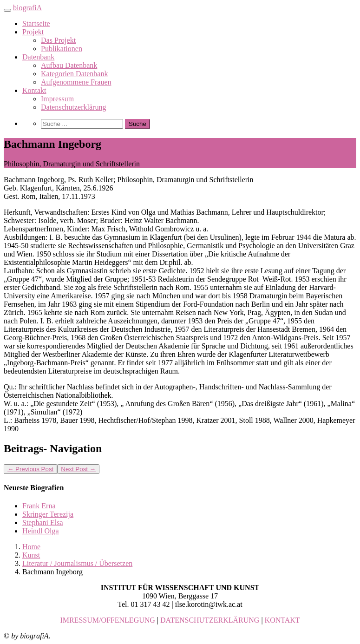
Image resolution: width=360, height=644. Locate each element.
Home (31, 547)
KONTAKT (282, 620)
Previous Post (30, 469)
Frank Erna (39, 506)
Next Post (78, 469)
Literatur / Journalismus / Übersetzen (77, 563)
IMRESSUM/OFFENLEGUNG (107, 620)
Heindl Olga (41, 531)
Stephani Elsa (43, 522)
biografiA (27, 8)
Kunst (31, 555)
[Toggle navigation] (7, 10)
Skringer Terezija (48, 514)
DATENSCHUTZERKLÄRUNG (210, 620)
